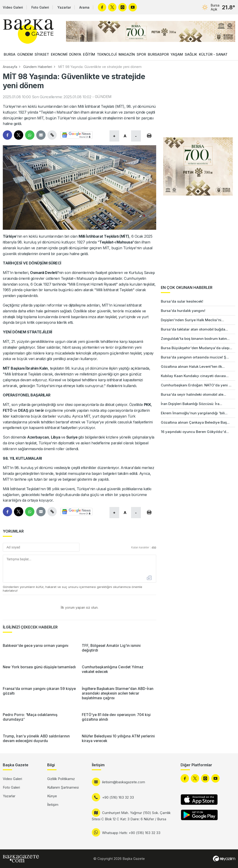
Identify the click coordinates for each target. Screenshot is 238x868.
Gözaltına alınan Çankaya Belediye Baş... (195, 422)
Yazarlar (64, 7)
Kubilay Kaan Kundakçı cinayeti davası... (195, 376)
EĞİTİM (89, 54)
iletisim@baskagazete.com (124, 782)
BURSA (10, 54)
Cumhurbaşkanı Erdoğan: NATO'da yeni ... (196, 385)
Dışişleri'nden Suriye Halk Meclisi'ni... (192, 320)
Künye (52, 796)
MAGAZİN (127, 54)
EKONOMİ (59, 54)
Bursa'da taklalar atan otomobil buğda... (194, 329)
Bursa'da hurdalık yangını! (183, 311)
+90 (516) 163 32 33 (118, 797)
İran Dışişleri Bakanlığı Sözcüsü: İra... (192, 404)
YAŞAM (177, 54)
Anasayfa (10, 67)
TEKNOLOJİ (107, 54)
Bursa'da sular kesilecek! (182, 301)
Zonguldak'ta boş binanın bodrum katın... (195, 339)
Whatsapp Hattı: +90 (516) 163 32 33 (131, 833)
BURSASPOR (158, 54)
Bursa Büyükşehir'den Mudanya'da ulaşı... (197, 348)
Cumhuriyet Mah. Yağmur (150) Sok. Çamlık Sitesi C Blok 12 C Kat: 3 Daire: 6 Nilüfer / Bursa (131, 816)
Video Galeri (13, 7)
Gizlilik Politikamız (61, 779)
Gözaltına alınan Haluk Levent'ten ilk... (193, 366)
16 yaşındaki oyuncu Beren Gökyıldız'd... (195, 432)
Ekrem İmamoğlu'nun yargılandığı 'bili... (194, 413)
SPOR (141, 54)
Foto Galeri (40, 7)
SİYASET (42, 54)
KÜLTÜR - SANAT (213, 54)
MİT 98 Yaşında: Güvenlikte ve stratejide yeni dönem (100, 67)
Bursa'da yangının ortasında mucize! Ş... (195, 357)
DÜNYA (75, 54)
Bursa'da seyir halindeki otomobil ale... (193, 394)
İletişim (53, 805)
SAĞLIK (191, 54)
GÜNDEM (25, 54)
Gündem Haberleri (38, 67)
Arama (84, 7)
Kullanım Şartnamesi (63, 787)
